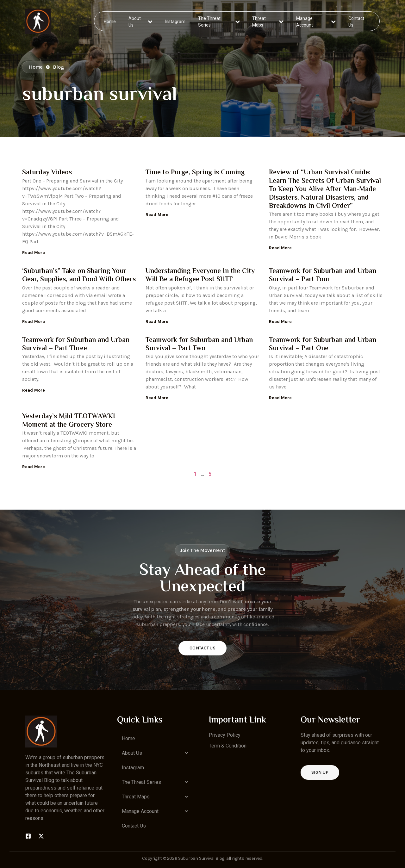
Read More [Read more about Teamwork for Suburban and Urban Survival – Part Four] (280, 322)
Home (110, 21)
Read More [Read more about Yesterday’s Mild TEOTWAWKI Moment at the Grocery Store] (34, 467)
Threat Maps (268, 21)
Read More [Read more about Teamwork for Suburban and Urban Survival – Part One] (280, 398)
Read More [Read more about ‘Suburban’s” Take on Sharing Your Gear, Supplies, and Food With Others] (34, 322)
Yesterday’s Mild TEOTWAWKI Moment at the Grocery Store (69, 421)
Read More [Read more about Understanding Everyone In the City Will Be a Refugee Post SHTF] (157, 322)
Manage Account (316, 21)
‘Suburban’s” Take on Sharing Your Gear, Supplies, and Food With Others (79, 276)
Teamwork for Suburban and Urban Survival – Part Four (323, 276)
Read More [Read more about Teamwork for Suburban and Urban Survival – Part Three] (34, 390)
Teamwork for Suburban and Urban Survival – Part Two (199, 344)
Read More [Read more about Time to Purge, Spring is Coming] (157, 215)
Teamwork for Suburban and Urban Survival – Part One (323, 344)
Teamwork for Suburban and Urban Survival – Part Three (76, 344)
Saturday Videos (47, 173)
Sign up (320, 772)
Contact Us (356, 21)
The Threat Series (219, 21)
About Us (141, 21)
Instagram (175, 21)
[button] (157, 753)
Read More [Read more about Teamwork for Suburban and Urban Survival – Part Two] (157, 398)
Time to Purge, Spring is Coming (195, 173)
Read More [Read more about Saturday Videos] (34, 253)
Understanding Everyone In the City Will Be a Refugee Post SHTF (200, 276)
